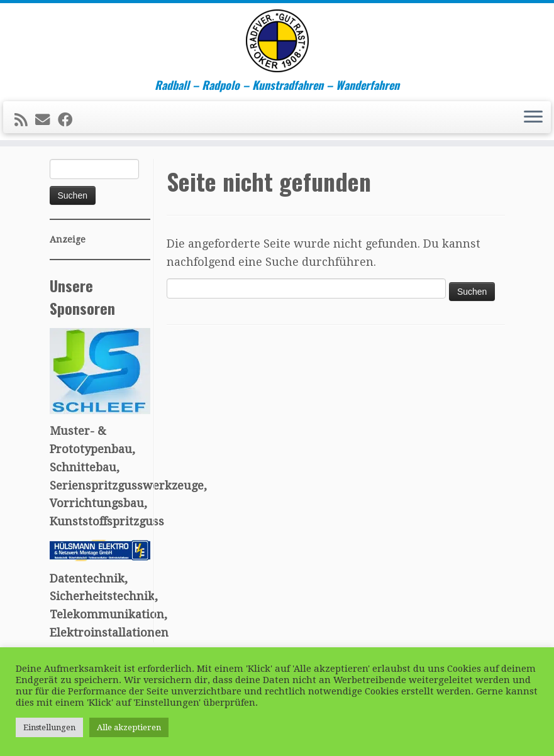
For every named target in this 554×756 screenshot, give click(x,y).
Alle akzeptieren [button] (129, 727)
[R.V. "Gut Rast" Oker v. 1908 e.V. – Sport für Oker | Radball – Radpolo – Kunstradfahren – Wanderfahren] (277, 41)
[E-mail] (47, 120)
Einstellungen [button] (49, 727)
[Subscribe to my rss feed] (25, 120)
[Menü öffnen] (533, 118)
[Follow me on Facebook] (69, 120)
